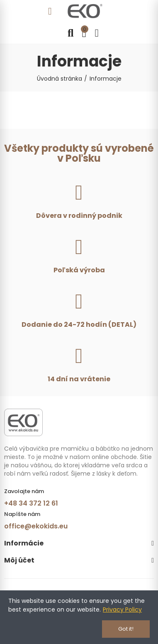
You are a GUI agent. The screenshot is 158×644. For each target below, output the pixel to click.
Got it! (126, 629)
